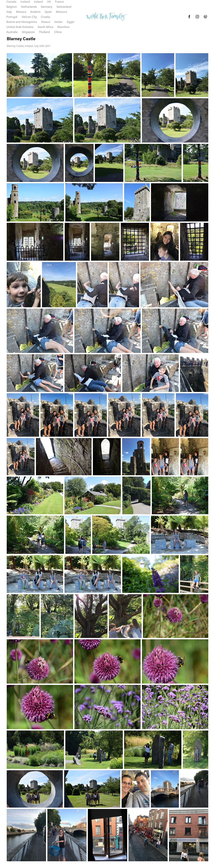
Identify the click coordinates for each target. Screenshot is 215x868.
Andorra (35, 12)
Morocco (61, 12)
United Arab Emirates (20, 27)
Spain (48, 12)
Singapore (28, 32)
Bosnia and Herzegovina (22, 22)
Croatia (45, 17)
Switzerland (64, 7)
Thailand (44, 32)
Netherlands (29, 7)
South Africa (45, 27)
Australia (12, 32)
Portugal (12, 17)
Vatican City (29, 17)
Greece (46, 22)
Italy (9, 12)
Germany (47, 7)
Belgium (12, 7)
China (58, 32)
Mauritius (63, 27)
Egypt (71, 22)
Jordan (58, 22)
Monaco (21, 12)
